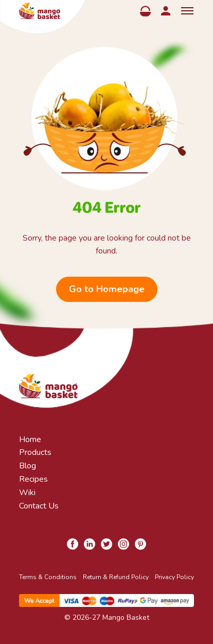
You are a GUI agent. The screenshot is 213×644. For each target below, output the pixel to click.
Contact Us (39, 506)
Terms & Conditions (48, 577)
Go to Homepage (107, 289)
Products (35, 452)
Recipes (33, 479)
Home (30, 439)
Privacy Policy (174, 577)
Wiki (27, 493)
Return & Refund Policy (116, 577)
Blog (28, 466)
